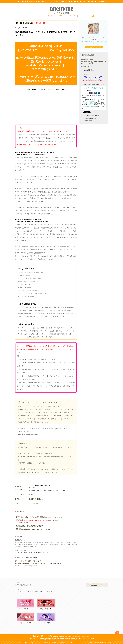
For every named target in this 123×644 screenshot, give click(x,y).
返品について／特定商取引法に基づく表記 (94, 84)
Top (117, 630)
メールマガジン (62, 1)
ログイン (51, 16)
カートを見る (34, 643)
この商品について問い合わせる (92, 116)
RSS (67, 643)
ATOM (73, 643)
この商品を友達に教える (90, 118)
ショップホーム (21, 592)
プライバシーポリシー (45, 643)
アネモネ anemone (92, 585)
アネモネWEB (101, 1)
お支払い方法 (39, 592)
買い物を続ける (88, 121)
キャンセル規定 (48, 592)
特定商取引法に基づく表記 (58, 643)
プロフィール (94, 47)
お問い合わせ (75, 1)
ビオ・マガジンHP (88, 1)
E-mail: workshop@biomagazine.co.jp (27, 566)
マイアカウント (62, 16)
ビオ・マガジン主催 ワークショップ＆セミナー (31, 2)
